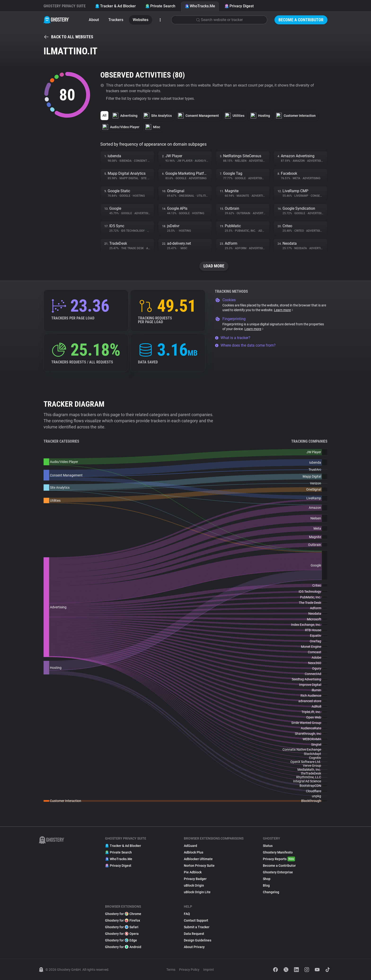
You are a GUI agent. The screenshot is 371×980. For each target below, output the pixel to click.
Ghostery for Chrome (123, 914)
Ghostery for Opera (122, 934)
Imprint (209, 970)
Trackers (116, 20)
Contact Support (196, 920)
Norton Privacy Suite (199, 866)
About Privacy (194, 947)
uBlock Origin (194, 885)
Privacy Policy (189, 970)
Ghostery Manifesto (278, 852)
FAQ (187, 914)
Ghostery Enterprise (278, 872)
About (94, 20)
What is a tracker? (233, 338)
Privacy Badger (195, 879)
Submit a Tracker (197, 927)
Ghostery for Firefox (123, 920)
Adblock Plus (194, 852)
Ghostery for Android (123, 947)
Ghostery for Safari (122, 927)
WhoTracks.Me (200, 6)
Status (268, 846)
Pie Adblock (193, 872)
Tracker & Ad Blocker (115, 6)
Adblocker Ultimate (198, 859)
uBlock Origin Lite (197, 892)
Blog (266, 885)
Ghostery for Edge (121, 940)
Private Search (160, 6)
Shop (267, 879)
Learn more (284, 310)
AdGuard (190, 846)
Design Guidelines (198, 940)
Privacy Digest (239, 6)
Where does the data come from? (245, 345)
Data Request (194, 934)
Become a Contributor (301, 20)
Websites (141, 20)
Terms (171, 970)
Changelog (271, 892)
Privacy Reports (279, 859)
